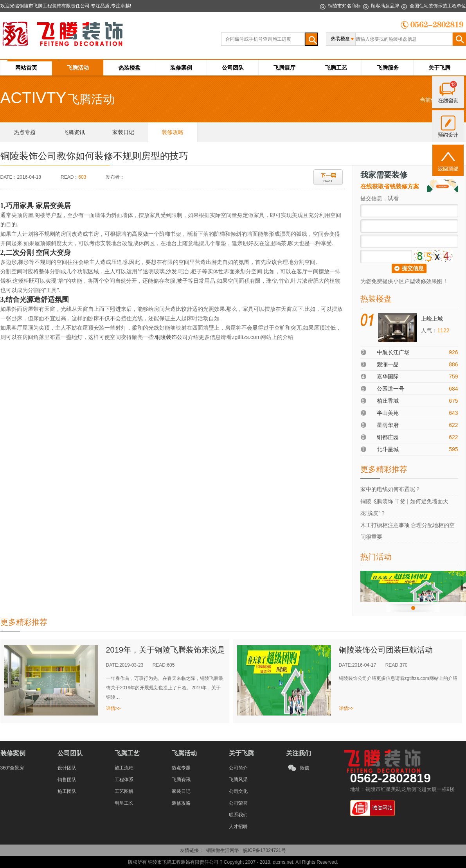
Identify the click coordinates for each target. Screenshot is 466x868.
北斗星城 (388, 449)
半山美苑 (388, 413)
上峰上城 (432, 319)
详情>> (113, 708)
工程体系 (124, 780)
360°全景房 (12, 768)
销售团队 (67, 780)
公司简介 (238, 768)
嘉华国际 (388, 377)
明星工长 (124, 803)
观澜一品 (388, 364)
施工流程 (124, 768)
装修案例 (181, 68)
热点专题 (181, 768)
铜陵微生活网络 (223, 850)
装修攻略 (181, 803)
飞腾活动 (78, 68)
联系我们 (238, 815)
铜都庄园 (388, 437)
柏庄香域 (388, 401)
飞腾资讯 (181, 780)
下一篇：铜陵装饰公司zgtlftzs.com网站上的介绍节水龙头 (328, 177)
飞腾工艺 (336, 68)
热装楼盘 (130, 68)
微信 (304, 768)
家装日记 (181, 791)
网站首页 (26, 68)
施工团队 (67, 791)
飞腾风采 (238, 780)
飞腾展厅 (284, 68)
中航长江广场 (393, 352)
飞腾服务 (388, 68)
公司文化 (238, 791)
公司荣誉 (238, 803)
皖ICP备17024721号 (264, 850)
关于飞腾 (439, 68)
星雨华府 (388, 425)
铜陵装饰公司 (171, 337)
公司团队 (233, 68)
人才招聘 (238, 827)
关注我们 (299, 753)
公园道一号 (390, 389)
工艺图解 (124, 791)
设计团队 (67, 768)
